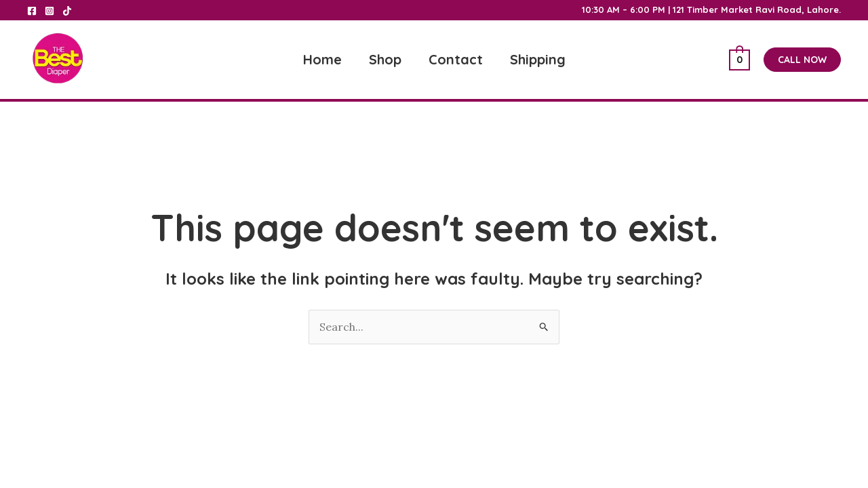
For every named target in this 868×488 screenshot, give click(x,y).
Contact (456, 59)
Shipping (538, 59)
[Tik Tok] (67, 11)
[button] (802, 60)
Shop (385, 59)
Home (322, 59)
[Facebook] (32, 11)
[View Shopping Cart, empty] (739, 60)
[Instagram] (50, 11)
